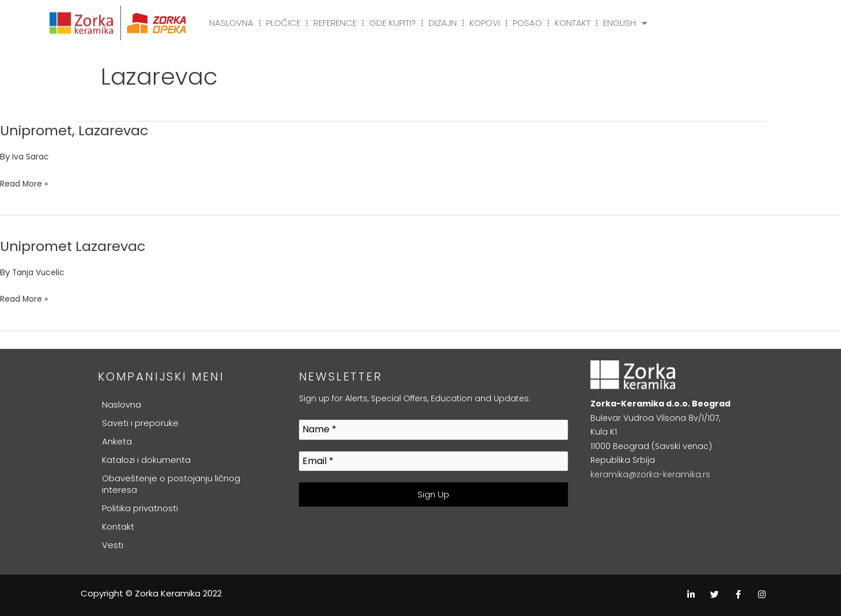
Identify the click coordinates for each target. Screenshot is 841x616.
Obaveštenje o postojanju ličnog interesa (171, 484)
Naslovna (231, 23)
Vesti (113, 545)
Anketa (117, 441)
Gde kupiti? (393, 23)
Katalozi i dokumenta (146, 460)
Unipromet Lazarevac (79, 245)
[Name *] (434, 430)
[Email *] (434, 461)
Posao (527, 23)
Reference (335, 23)
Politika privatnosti (140, 508)
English (625, 23)
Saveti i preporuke (140, 423)
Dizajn (443, 23)
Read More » (26, 182)
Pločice (283, 23)
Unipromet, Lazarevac (81, 130)
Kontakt (573, 23)
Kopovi (485, 23)
